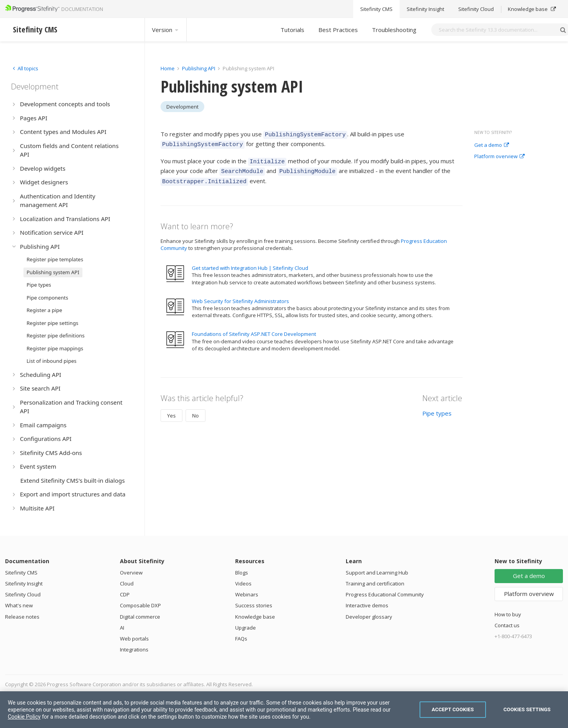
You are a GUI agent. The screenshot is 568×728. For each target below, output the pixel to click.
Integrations (134, 649)
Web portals (134, 639)
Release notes (22, 617)
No (196, 410)
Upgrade (246, 628)
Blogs (242, 573)
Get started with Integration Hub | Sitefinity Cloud (250, 262)
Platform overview (499, 157)
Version (166, 30)
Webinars (247, 594)
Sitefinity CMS (21, 573)
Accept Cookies (453, 709)
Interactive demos (367, 605)
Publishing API (199, 68)
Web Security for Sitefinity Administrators (240, 295)
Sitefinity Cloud (23, 594)
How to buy (508, 614)
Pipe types (437, 407)
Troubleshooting (394, 30)
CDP (125, 594)
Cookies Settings (527, 709)
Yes (171, 410)
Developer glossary (369, 617)
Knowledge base (255, 617)
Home (168, 68)
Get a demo (492, 145)
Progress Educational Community (385, 594)
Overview (131, 573)
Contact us (507, 625)
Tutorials (292, 30)
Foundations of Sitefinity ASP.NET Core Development (254, 328)
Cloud (127, 583)
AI (122, 628)
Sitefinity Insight (24, 583)
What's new (19, 605)
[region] (284, 710)
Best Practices (338, 30)
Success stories (254, 605)
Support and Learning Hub (377, 573)
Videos (243, 583)
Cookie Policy (24, 717)
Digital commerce (140, 617)
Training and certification (375, 583)
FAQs (241, 639)
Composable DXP (140, 605)
